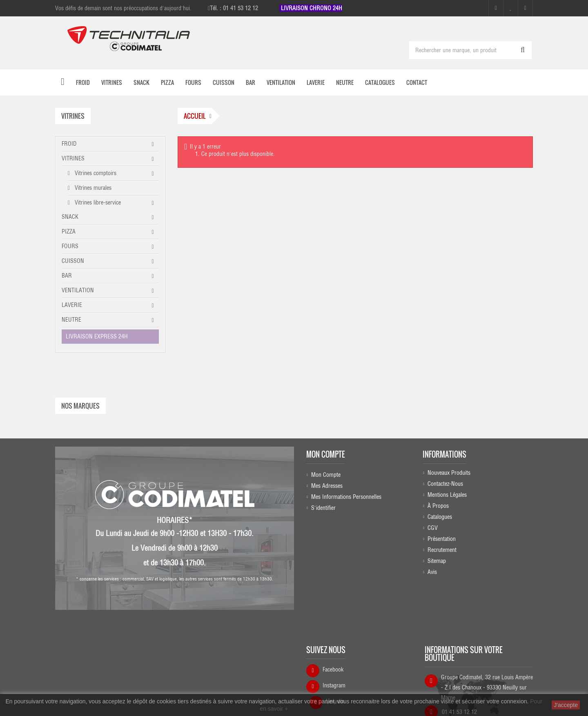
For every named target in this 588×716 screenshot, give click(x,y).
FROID (69, 144)
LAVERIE (72, 305)
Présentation (442, 538)
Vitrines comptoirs (95, 173)
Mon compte (326, 452)
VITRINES (73, 158)
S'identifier (323, 505)
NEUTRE (71, 320)
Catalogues (440, 516)
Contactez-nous (445, 483)
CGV (433, 527)
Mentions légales (447, 494)
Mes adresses (327, 483)
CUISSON (73, 261)
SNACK (70, 217)
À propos (438, 505)
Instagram (334, 638)
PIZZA (69, 231)
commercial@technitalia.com (482, 677)
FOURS (70, 246)
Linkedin (335, 654)
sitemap (437, 560)
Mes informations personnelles (346, 494)
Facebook (333, 622)
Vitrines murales (92, 188)
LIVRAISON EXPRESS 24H (97, 336)
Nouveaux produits (449, 472)
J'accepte (566, 705)
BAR (67, 276)
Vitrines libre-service (97, 202)
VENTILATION (78, 290)
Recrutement (442, 549)
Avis (432, 571)
